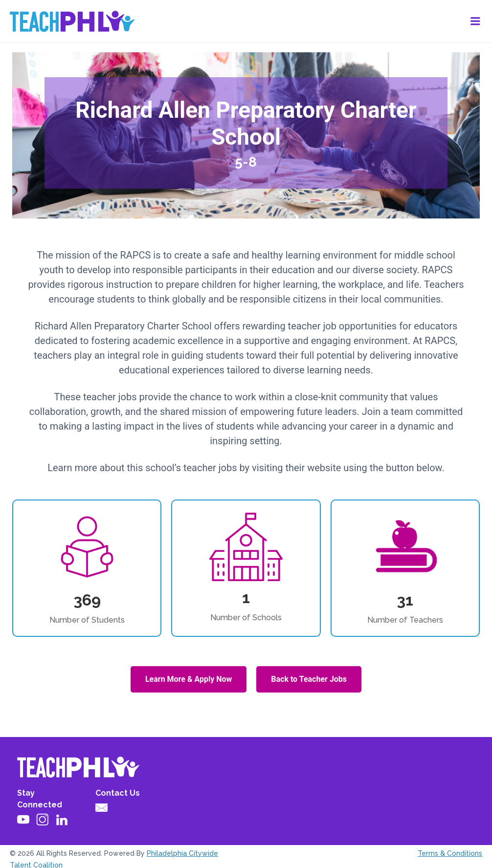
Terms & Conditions (450, 853)
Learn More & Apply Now (189, 679)
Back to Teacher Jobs (309, 679)
